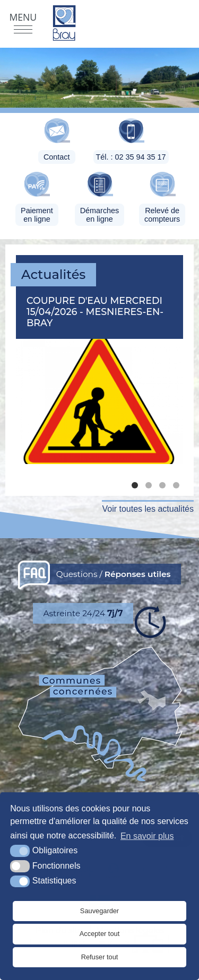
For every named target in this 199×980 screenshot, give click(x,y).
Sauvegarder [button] (99, 911)
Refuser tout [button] (100, 957)
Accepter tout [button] (99, 934)
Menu (23, 17)
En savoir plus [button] (147, 836)
